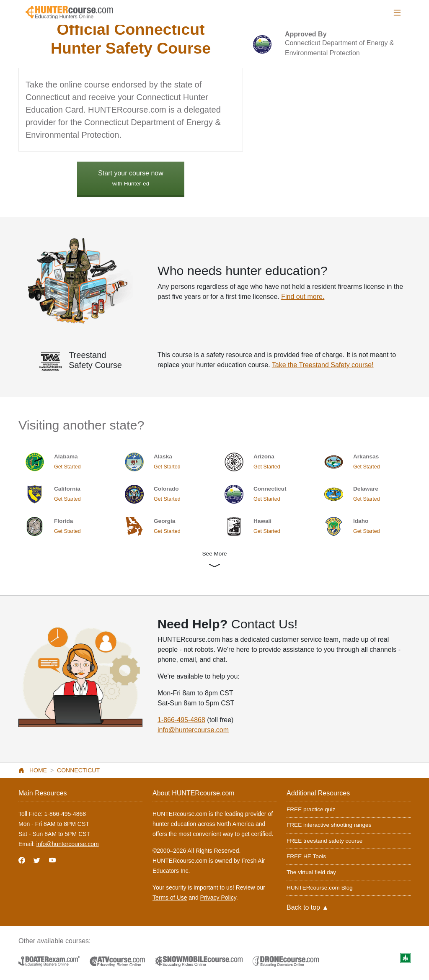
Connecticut (78, 770)
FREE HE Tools (306, 856)
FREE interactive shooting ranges (329, 825)
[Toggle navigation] (397, 13)
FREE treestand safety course (324, 841)
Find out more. (303, 297)
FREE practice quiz (311, 809)
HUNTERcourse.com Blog (320, 888)
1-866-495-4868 (181, 720)
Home (38, 770)
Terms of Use (170, 898)
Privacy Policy (218, 898)
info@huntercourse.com (193, 730)
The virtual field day (311, 872)
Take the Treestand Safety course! (323, 365)
